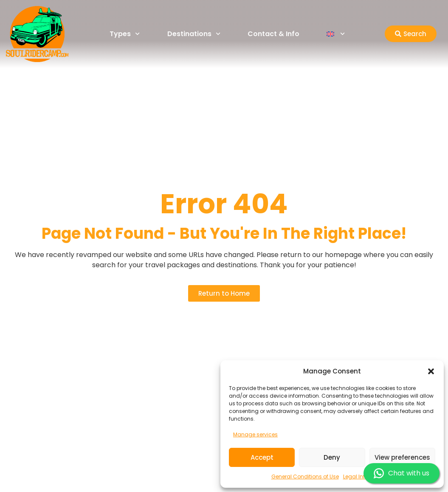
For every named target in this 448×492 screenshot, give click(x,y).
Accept (262, 457)
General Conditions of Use (305, 476)
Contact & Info (273, 34)
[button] (431, 371)
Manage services (255, 434)
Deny (332, 457)
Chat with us (402, 473)
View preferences (402, 457)
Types (125, 34)
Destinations (194, 34)
